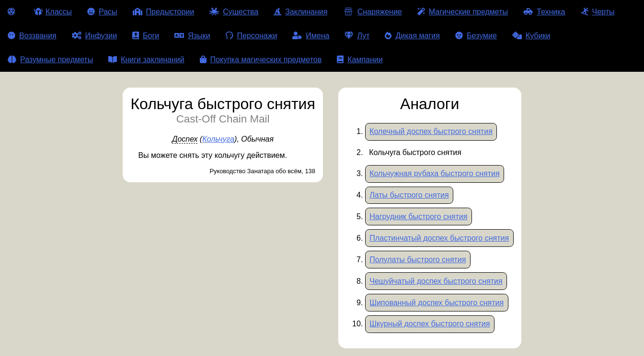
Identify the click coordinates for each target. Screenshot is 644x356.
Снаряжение (372, 12)
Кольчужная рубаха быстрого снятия (434, 173)
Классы (53, 12)
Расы (102, 12)
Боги (146, 36)
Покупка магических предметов (261, 60)
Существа (234, 12)
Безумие (476, 36)
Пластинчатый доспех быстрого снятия (439, 238)
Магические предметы (463, 12)
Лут (357, 36)
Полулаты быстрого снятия (418, 260)
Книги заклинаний (146, 60)
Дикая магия (412, 36)
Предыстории (164, 12)
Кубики (531, 36)
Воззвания (32, 36)
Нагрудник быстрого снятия (418, 217)
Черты (598, 12)
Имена (311, 36)
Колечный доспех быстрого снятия (431, 131)
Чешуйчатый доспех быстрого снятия (436, 281)
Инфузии (95, 36)
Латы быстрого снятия (409, 195)
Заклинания (300, 12)
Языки (192, 36)
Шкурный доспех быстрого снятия (430, 324)
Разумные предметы (50, 60)
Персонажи (252, 36)
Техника (544, 12)
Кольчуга (218, 139)
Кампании (360, 60)
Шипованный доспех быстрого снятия (437, 303)
